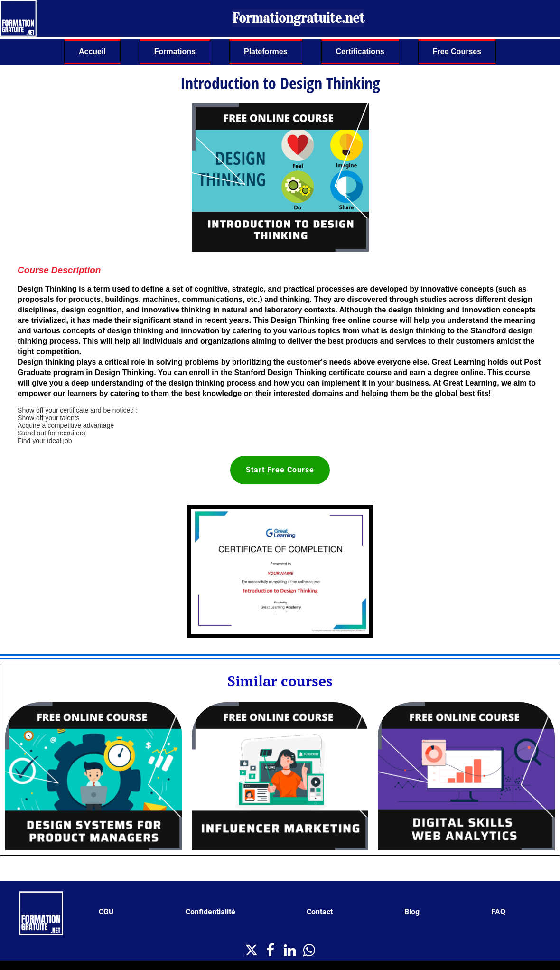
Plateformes (266, 52)
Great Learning (470, 383)
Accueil (92, 52)
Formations (175, 52)
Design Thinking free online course (334, 320)
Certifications (360, 52)
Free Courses (457, 52)
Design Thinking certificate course (330, 372)
